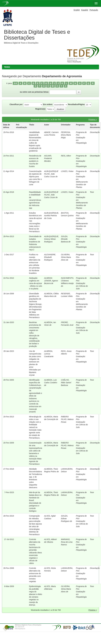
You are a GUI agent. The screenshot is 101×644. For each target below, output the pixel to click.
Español (85, 10)
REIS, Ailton (66, 156)
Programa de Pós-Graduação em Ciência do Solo (82, 283)
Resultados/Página (76, 104)
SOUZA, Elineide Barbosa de (66, 239)
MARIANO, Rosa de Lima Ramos (67, 542)
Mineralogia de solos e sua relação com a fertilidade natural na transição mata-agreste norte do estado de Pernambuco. (35, 427)
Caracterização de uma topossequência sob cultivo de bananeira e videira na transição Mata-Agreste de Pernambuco (35, 453)
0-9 (15, 83)
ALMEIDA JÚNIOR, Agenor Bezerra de (51, 281)
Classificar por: (16, 104)
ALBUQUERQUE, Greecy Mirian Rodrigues (52, 239)
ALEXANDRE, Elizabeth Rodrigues (50, 257)
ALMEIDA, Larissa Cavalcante (49, 354)
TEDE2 (7, 67)
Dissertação (95, 132)
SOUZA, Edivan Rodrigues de (67, 519)
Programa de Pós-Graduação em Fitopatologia (81, 138)
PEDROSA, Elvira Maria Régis (66, 135)
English (77, 10)
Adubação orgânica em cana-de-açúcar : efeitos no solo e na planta (35, 283)
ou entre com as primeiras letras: (34, 92)
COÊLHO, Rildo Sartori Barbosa (66, 383)
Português (94, 10)
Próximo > (93, 120)
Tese (92, 192)
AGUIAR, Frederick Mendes (48, 158)
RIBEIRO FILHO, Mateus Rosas (67, 419)
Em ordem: (48, 104)
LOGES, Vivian (67, 171)
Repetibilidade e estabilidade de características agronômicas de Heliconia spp (35, 200)
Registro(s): (41, 109)
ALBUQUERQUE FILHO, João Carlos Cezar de (51, 174)
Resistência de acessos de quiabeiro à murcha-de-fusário (35, 161)
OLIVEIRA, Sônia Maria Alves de (66, 257)
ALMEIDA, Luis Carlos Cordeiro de (51, 383)
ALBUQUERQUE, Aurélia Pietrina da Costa (52, 216)
